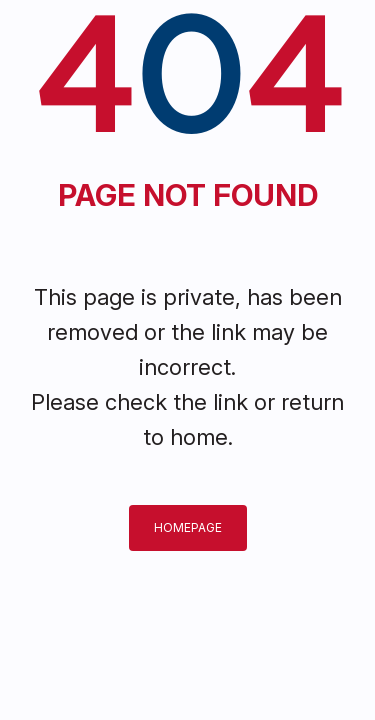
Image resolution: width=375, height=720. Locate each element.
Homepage (188, 527)
